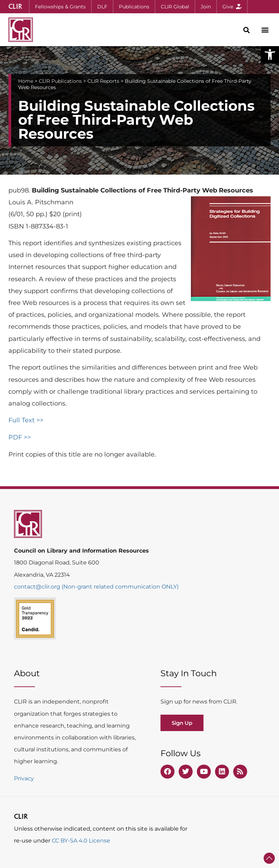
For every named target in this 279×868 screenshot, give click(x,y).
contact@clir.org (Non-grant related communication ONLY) (96, 587)
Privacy (24, 778)
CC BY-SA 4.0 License (81, 841)
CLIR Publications (60, 81)
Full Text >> (26, 420)
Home (26, 81)
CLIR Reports (103, 81)
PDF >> (20, 437)
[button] (270, 54)
